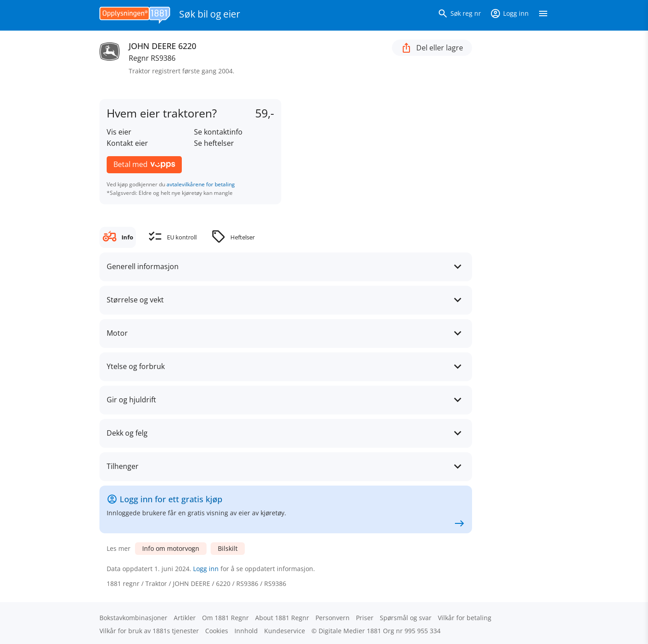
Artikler (185, 618)
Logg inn (206, 569)
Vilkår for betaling (465, 618)
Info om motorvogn (171, 548)
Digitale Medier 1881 (350, 631)
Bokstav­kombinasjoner (133, 618)
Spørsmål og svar (406, 618)
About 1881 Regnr (282, 618)
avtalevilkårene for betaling (201, 184)
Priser (365, 618)
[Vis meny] (543, 15)
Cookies (217, 631)
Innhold (246, 631)
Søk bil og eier (210, 14)
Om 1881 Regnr (225, 618)
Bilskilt (228, 548)
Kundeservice (285, 631)
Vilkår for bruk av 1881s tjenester (149, 631)
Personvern (333, 618)
